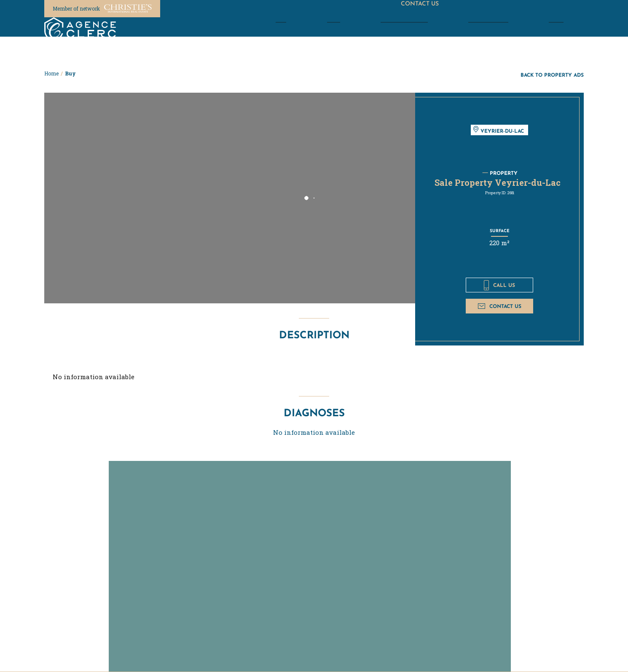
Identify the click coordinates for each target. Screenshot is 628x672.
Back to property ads (552, 75)
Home (51, 73)
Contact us (500, 306)
